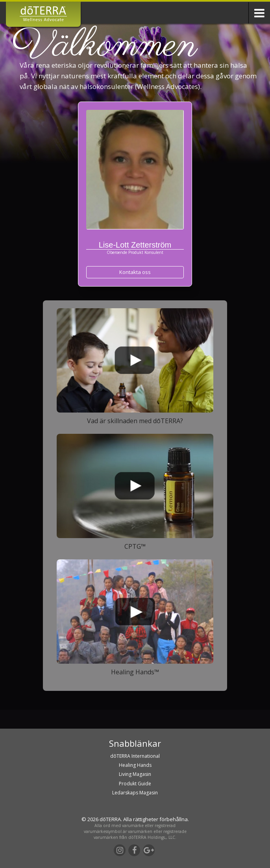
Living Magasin (135, 774)
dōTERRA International (135, 756)
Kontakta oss (135, 272)
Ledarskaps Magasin (135, 793)
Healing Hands (135, 765)
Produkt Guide (135, 784)
